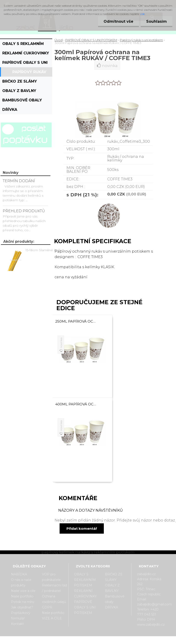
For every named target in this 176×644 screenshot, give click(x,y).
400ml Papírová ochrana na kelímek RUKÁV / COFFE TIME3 (77, 404)
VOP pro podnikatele (51, 577)
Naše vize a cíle (23, 591)
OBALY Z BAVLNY (19, 91)
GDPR (47, 607)
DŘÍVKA (10, 110)
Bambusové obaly (22, 100)
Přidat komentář (82, 528)
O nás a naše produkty (21, 583)
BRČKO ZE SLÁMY (20, 81)
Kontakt (17, 624)
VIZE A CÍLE (52, 618)
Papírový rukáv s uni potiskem (29, 73)
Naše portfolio (22, 596)
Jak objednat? (22, 607)
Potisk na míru (23, 602)
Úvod (59, 40)
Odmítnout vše (118, 21)
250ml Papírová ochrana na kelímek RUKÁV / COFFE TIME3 (77, 321)
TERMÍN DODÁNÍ (19, 181)
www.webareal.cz (106, 640)
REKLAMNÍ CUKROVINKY (26, 53)
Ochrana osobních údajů (54, 599)
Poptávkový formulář (21, 616)
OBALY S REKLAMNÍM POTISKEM (23, 45)
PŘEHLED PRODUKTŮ (24, 211)
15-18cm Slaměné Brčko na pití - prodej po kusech (47, 250)
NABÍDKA (19, 574)
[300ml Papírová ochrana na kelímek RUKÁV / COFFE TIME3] (108, 203)
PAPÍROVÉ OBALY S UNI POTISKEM (25, 64)
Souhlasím (156, 21)
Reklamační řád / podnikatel (54, 588)
